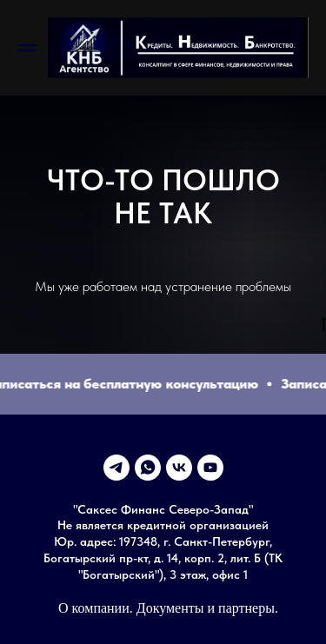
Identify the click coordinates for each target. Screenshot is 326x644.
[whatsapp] (148, 468)
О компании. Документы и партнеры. (168, 608)
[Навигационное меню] (27, 48)
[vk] (179, 468)
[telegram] (116, 468)
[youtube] (210, 468)
